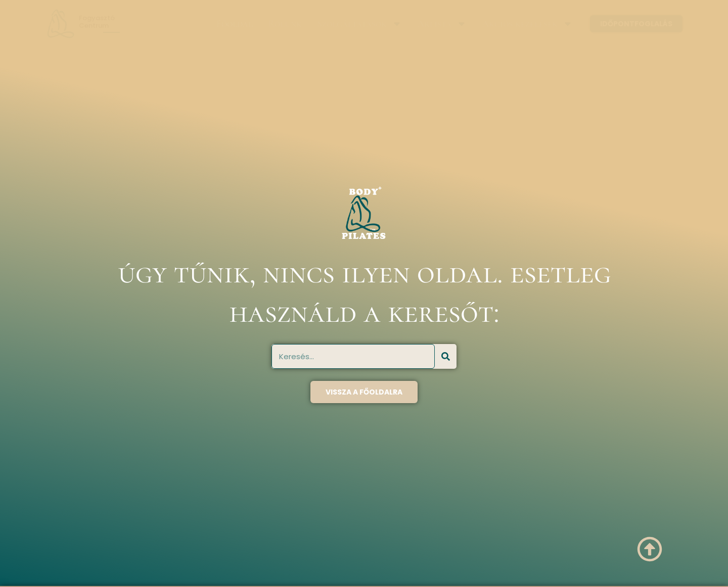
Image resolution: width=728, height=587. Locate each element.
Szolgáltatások (359, 24)
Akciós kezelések (527, 24)
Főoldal (235, 24)
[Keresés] (446, 356)
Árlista (442, 24)
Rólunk (285, 24)
